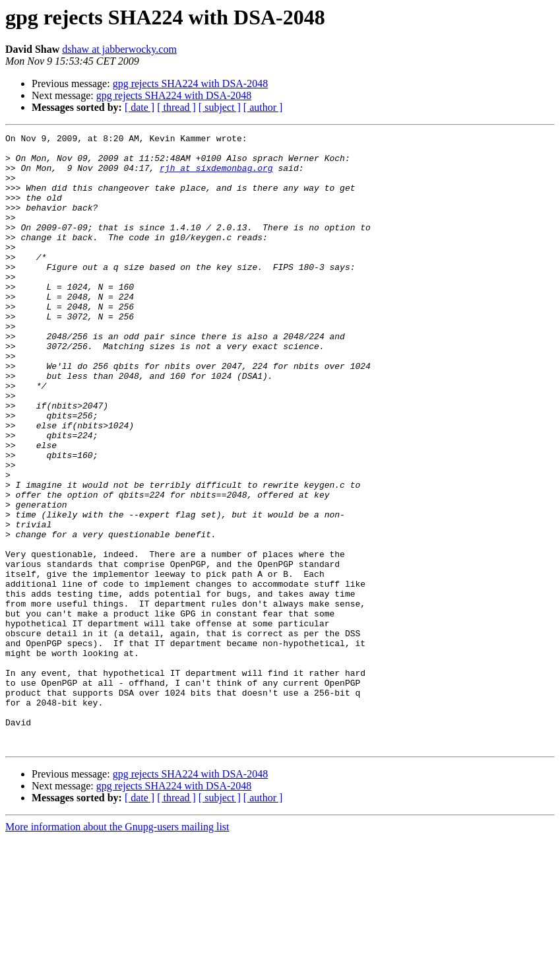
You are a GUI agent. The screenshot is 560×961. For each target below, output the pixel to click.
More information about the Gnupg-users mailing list (117, 949)
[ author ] (263, 107)
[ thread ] (176, 107)
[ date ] (140, 107)
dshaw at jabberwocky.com (119, 49)
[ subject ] (220, 107)
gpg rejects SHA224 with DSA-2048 (191, 83)
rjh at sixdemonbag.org (216, 176)
